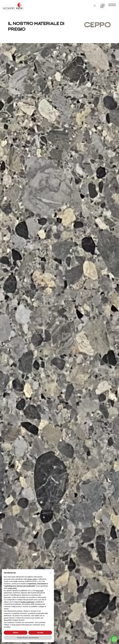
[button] (95, 6)
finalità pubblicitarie (28, 602)
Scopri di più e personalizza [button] (28, 638)
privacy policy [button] (32, 579)
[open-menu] (112, 5)
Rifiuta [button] (16, 633)
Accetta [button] (40, 633)
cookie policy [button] (12, 588)
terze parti (40, 591)
